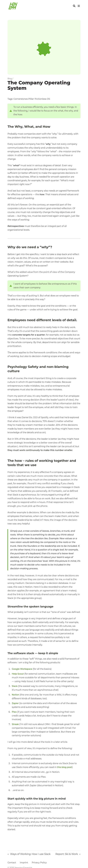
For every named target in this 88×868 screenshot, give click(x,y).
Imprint (24, 863)
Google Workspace (22, 669)
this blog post (64, 767)
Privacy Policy (39, 863)
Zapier (15, 703)
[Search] (74, 6)
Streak (15, 724)
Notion (15, 695)
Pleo (14, 712)
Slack (15, 686)
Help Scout (18, 674)
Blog (10, 79)
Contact (12, 863)
